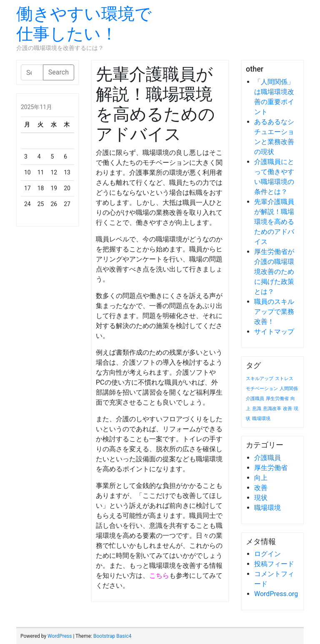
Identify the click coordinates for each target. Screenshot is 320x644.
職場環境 (267, 508)
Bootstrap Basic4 (112, 636)
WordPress (60, 636)
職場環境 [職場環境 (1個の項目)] (261, 419)
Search (59, 72)
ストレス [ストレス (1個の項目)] (284, 379)
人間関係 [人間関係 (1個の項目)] (289, 389)
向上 (261, 478)
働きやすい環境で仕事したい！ (84, 24)
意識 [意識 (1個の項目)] (257, 409)
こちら (159, 576)
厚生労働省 (271, 468)
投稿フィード (274, 564)
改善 (261, 488)
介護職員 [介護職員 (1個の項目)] (255, 399)
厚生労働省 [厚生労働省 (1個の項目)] (277, 399)
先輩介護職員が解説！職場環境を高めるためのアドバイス (274, 222)
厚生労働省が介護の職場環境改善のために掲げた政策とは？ (274, 272)
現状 (261, 498)
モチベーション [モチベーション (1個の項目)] (262, 389)
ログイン (267, 554)
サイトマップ (274, 332)
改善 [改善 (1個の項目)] (287, 409)
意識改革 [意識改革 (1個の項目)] (272, 409)
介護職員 (267, 458)
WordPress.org (276, 594)
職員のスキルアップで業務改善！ (274, 312)
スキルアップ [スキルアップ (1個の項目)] (260, 379)
